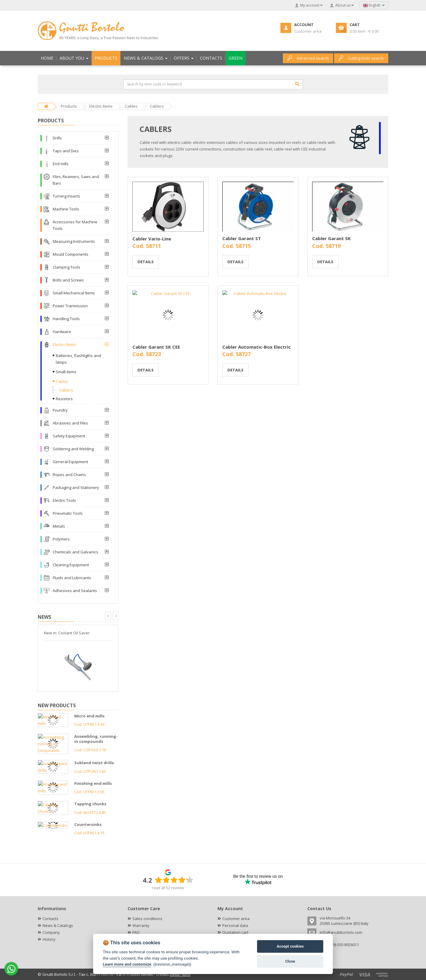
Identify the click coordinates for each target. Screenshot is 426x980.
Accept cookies (290, 946)
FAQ (136, 932)
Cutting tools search (361, 58)
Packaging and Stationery (76, 487)
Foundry (60, 410)
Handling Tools (66, 319)
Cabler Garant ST (242, 238)
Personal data (235, 925)
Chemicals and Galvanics (75, 552)
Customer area (236, 919)
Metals (59, 526)
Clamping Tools (67, 267)
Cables (62, 381)
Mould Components (71, 254)
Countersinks (88, 824)
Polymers (61, 539)
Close (290, 961)
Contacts (50, 919)
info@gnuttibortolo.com (341, 932)
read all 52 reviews (168, 888)
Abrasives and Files (70, 423)
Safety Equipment (69, 436)
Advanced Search (308, 58)
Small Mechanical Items (74, 293)
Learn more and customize (127, 964)
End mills (61, 164)
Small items (66, 372)
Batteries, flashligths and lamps (78, 359)
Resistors (64, 399)
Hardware (62, 332)
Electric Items (64, 344)
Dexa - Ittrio (180, 974)
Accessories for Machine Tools (75, 225)
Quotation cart (235, 932)
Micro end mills (89, 716)
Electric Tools (64, 500)
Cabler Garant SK (331, 238)
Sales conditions (147, 919)
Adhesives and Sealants (75, 591)
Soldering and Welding (73, 449)
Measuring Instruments (74, 241)
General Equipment (70, 462)
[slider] (174, 880)
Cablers (66, 390)
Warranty (141, 925)
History (49, 939)
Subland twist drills (94, 763)
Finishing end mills (93, 783)
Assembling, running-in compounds (96, 739)
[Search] (297, 84)
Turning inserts (66, 196)
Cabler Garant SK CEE (156, 347)
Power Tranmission (70, 306)
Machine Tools (66, 209)
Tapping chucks (90, 804)
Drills (57, 138)
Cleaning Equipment (71, 565)
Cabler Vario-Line (152, 239)
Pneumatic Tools (68, 513)
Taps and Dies (66, 151)
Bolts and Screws (68, 280)
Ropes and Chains (69, 475)
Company (51, 932)
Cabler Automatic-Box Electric (256, 347)
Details (146, 262)
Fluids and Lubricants (72, 578)
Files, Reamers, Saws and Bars (76, 180)
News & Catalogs (58, 925)
